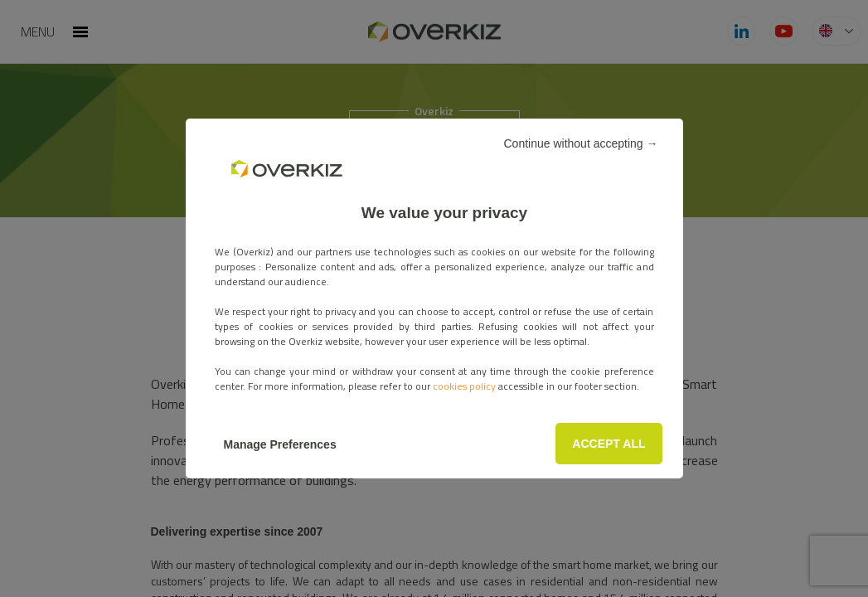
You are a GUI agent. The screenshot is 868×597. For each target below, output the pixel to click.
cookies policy (466, 386)
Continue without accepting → (581, 143)
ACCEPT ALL (609, 444)
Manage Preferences (280, 444)
